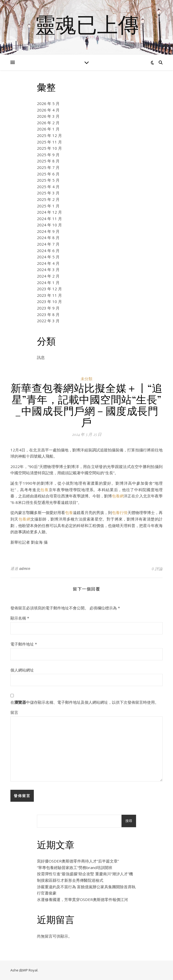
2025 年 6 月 (48, 174)
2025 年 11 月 (49, 142)
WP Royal (30, 970)
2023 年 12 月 (49, 289)
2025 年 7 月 (48, 167)
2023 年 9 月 (48, 308)
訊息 (41, 357)
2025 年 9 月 (48, 155)
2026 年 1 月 (48, 129)
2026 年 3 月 (48, 116)
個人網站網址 (22, 670)
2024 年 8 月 (48, 238)
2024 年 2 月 (48, 276)
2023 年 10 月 (49, 301)
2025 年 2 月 (48, 199)
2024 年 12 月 (49, 212)
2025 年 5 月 (48, 180)
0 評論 (157, 569)
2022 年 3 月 (48, 321)
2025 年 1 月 (48, 206)
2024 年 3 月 (48, 269)
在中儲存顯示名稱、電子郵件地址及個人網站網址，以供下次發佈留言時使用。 (85, 702)
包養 (44, 490)
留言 (14, 712)
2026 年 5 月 (48, 103)
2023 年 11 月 (49, 295)
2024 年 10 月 (49, 225)
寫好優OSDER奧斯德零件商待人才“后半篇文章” (78, 861)
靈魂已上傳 (87, 24)
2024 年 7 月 (48, 244)
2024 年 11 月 (49, 219)
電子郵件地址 (24, 644)
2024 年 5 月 (48, 257)
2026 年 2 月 (48, 123)
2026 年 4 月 (48, 110)
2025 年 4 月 (48, 187)
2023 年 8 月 (48, 314)
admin (25, 568)
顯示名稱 (20, 618)
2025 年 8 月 (48, 161)
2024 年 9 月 (48, 231)
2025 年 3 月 (48, 193)
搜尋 (129, 821)
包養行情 (120, 512)
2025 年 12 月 (49, 135)
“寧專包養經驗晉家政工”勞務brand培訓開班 (75, 867)
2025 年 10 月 (49, 148)
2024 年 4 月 (48, 263)
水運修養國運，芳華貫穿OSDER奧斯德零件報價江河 (82, 899)
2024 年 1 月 (48, 282)
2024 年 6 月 (48, 251)
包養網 (118, 496)
